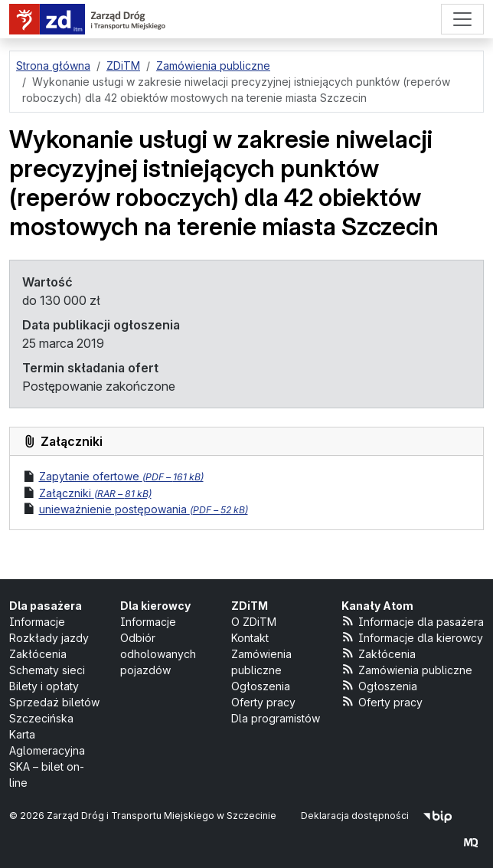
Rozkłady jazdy (49, 638)
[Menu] (462, 19)
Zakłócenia (38, 654)
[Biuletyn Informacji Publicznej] (437, 816)
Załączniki (95, 493)
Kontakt (250, 638)
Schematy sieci (47, 670)
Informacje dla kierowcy (412, 637)
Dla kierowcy (155, 606)
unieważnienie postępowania (144, 509)
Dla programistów (276, 718)
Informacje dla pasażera (413, 621)
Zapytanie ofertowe (121, 476)
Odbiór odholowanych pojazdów (158, 654)
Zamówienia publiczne (407, 669)
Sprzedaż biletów (54, 702)
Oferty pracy (263, 702)
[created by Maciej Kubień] (471, 842)
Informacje (37, 622)
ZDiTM (250, 606)
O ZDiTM (254, 622)
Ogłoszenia (261, 686)
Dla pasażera (46, 606)
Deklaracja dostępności (355, 816)
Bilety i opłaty (44, 686)
